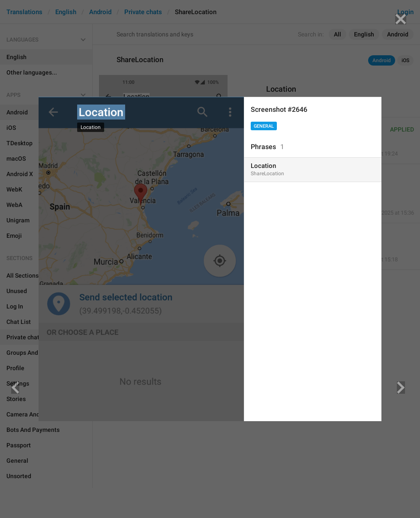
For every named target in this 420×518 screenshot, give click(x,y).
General (264, 126)
